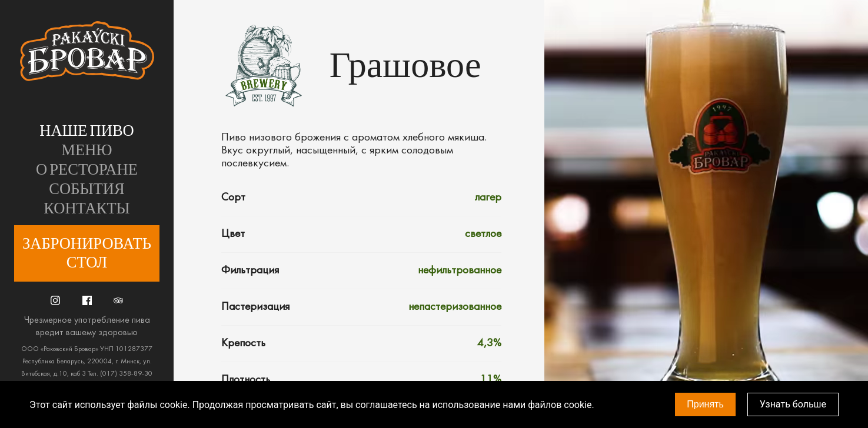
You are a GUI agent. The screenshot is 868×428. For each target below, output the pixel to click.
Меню (87, 151)
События (87, 189)
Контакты (87, 209)
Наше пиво (87, 131)
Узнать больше (793, 404)
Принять (705, 404)
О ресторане (87, 170)
